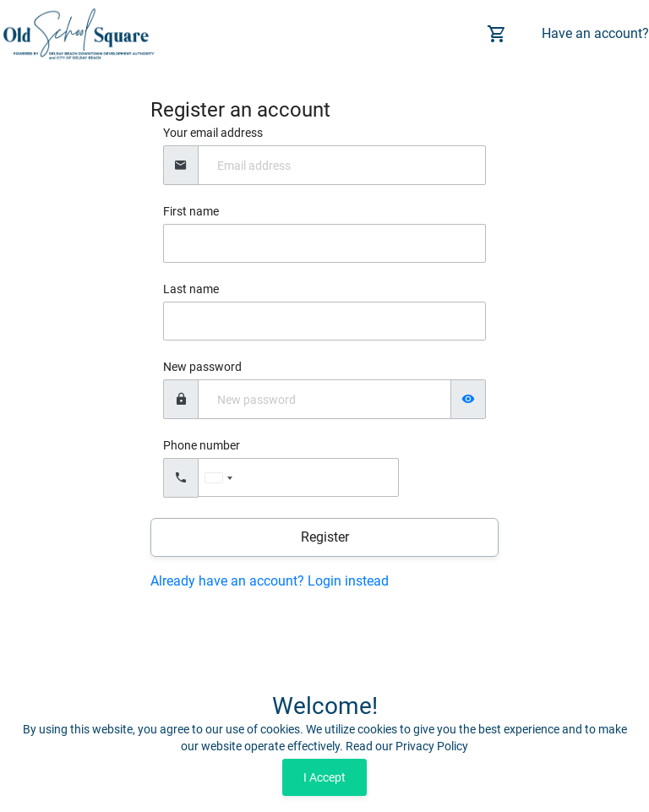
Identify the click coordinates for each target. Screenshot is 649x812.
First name (191, 211)
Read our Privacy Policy (407, 746)
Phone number (202, 445)
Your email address (213, 133)
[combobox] (218, 478)
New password (202, 367)
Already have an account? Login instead (270, 581)
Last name (191, 289)
